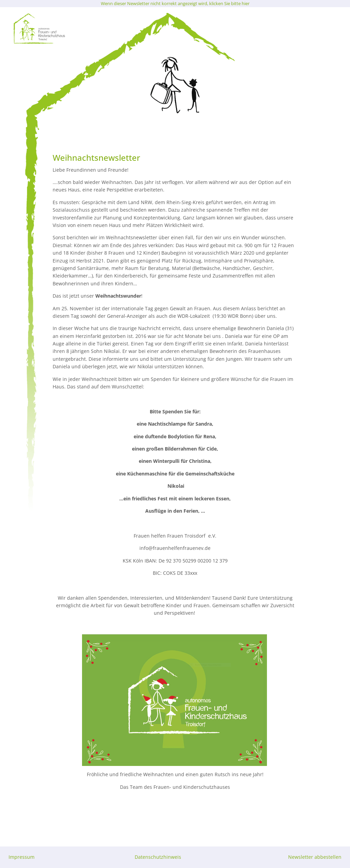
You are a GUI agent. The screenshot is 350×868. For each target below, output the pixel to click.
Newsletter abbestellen (315, 857)
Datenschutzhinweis (158, 857)
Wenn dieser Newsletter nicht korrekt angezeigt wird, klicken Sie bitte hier (175, 3)
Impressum (22, 857)
